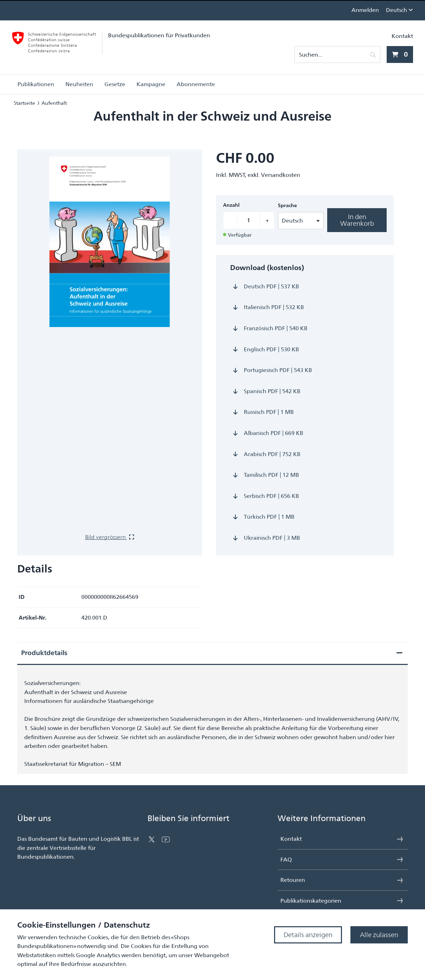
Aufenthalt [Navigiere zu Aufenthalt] (54, 103)
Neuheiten (79, 84)
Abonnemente (196, 84)
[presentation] (212, 490)
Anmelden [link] (365, 10)
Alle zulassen (379, 935)
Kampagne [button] (151, 84)
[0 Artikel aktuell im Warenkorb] (400, 55)
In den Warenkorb (357, 220)
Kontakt (402, 36)
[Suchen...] (333, 55)
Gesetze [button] (115, 84)
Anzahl (231, 205)
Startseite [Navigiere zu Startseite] (24, 103)
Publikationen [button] (36, 84)
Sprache (287, 206)
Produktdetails (44, 653)
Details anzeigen (308, 935)
